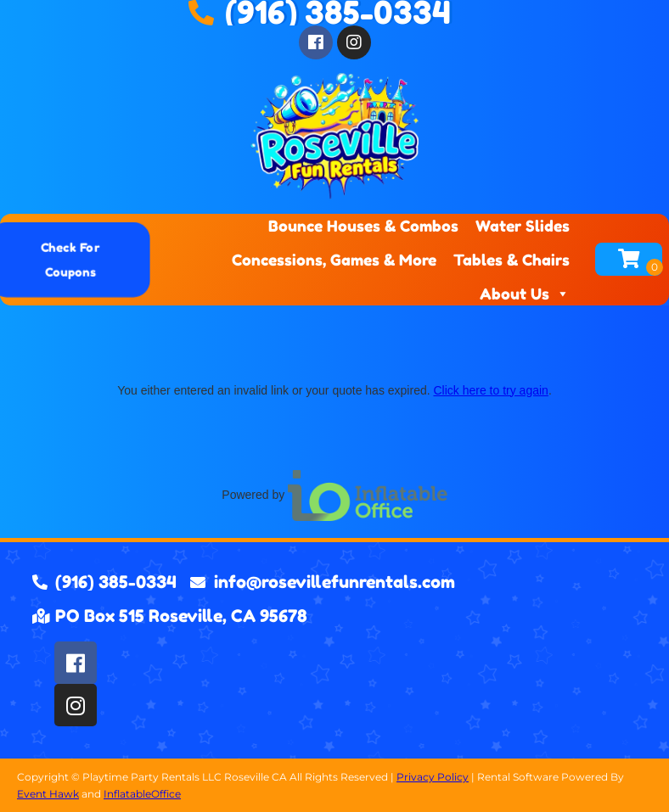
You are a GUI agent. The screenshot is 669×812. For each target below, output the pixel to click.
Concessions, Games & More (334, 260)
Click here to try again (490, 390)
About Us (525, 294)
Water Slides (523, 226)
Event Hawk (48, 794)
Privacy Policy (433, 777)
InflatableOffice (142, 794)
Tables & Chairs (512, 260)
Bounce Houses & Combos (363, 226)
